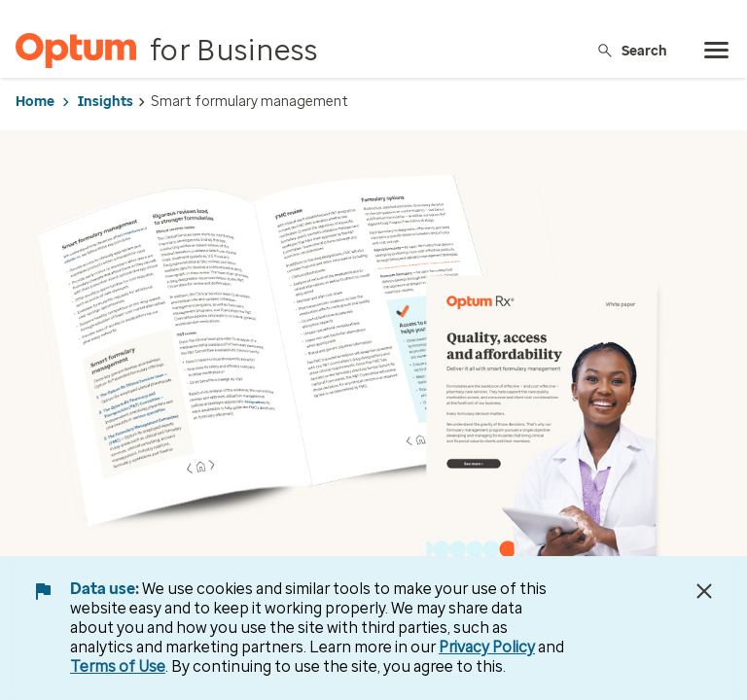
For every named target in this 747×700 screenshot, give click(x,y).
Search (632, 50)
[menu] (717, 51)
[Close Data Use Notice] (704, 591)
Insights (106, 102)
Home (35, 102)
